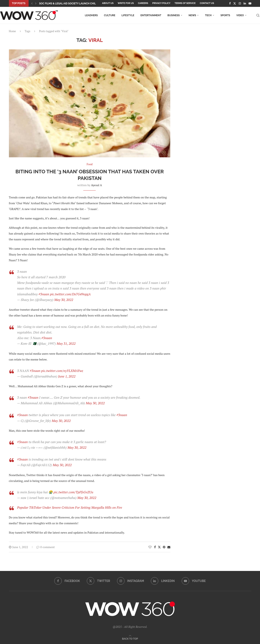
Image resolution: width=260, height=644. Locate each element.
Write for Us (126, 3)
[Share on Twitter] (159, 547)
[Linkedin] (245, 3)
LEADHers (91, 15)
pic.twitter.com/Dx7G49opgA (70, 294)
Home (12, 31)
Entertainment (151, 15)
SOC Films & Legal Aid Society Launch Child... (69, 4)
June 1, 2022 (67, 376)
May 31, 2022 (66, 343)
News (192, 15)
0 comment (46, 547)
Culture (110, 15)
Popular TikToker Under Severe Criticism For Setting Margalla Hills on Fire (70, 507)
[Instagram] (240, 3)
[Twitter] (235, 3)
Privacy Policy (161, 3)
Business (174, 15)
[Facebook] (230, 3)
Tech (208, 15)
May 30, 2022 (64, 300)
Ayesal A (97, 185)
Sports (225, 15)
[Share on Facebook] (155, 547)
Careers (143, 3)
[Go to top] (130, 639)
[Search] (258, 15)
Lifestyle (128, 15)
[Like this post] (150, 547)
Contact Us (207, 3)
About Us (108, 3)
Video (240, 15)
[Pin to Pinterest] (164, 547)
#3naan (44, 294)
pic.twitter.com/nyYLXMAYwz (62, 371)
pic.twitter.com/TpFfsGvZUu (73, 492)
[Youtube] (250, 3)
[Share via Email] (169, 547)
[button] (32, 3)
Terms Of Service (185, 3)
